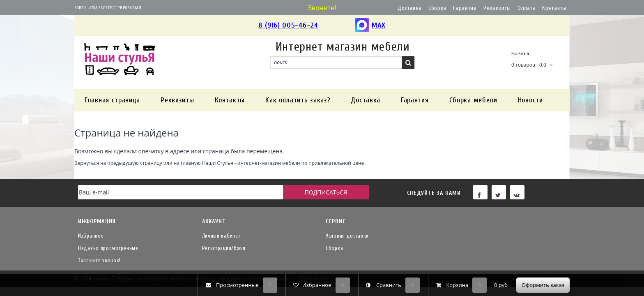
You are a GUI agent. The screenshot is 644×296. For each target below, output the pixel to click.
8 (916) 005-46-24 (288, 25)
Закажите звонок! (99, 260)
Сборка (437, 8)
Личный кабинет (221, 236)
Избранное (91, 236)
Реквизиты (497, 8)
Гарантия (465, 8)
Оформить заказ (543, 285)
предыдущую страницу (135, 163)
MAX (370, 26)
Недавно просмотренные (108, 248)
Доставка (410, 8)
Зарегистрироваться (120, 8)
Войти (81, 8)
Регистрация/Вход (224, 248)
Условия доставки (347, 236)
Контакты (554, 8)
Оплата (527, 8)
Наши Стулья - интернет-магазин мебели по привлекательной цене (283, 163)
